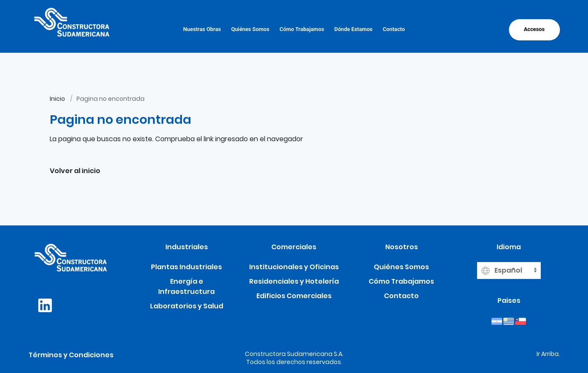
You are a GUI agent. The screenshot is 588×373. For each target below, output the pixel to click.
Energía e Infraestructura (186, 286)
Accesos (534, 29)
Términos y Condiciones (71, 355)
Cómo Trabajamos (302, 29)
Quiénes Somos (250, 29)
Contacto (394, 29)
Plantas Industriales (186, 267)
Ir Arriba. (548, 354)
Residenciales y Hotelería (294, 281)
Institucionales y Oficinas (294, 267)
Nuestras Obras (202, 29)
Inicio (57, 99)
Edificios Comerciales (294, 296)
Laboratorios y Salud (187, 306)
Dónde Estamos (353, 29)
